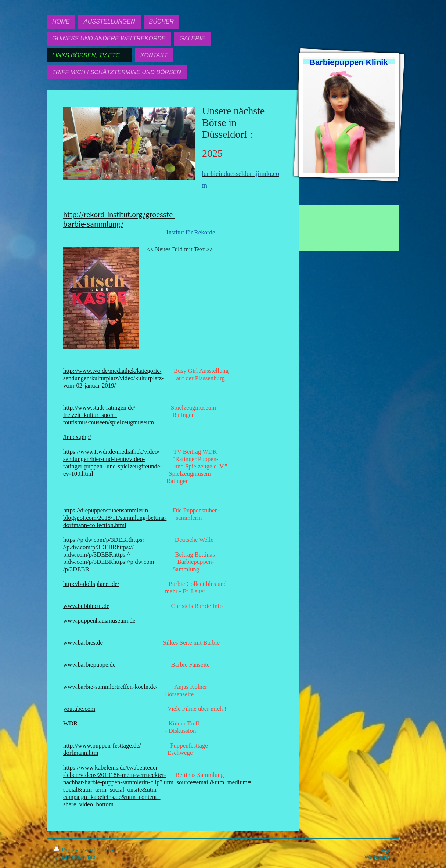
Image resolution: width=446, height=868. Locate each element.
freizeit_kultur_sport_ (90, 415)
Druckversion (74, 850)
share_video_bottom (88, 804)
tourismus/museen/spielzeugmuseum (109, 422)
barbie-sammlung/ (93, 224)
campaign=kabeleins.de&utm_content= (112, 797)
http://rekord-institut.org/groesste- (119, 215)
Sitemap (107, 850)
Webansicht (378, 857)
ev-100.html (78, 474)
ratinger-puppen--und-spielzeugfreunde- (113, 466)
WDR (70, 723)
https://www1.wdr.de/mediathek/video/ (111, 452)
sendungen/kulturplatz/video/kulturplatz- (114, 378)
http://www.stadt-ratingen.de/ (99, 408)
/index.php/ (77, 437)
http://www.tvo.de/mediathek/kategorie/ (112, 371)
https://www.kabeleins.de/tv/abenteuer (110, 768)
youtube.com (79, 709)
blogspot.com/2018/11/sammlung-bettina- (115, 518)
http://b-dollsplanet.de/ (91, 584)
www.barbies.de (83, 643)
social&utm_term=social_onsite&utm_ (111, 790)
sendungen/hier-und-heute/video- (104, 459)
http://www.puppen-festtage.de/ (102, 745)
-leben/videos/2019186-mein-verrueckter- (115, 775)
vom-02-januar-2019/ (89, 386)
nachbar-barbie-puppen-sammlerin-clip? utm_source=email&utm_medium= (157, 782)
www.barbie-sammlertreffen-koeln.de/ (110, 687)
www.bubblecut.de (86, 606)
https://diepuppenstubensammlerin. (106, 510)
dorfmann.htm (81, 753)
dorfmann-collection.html (95, 525)
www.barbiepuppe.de (89, 665)
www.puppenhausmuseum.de (99, 621)
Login (386, 850)
